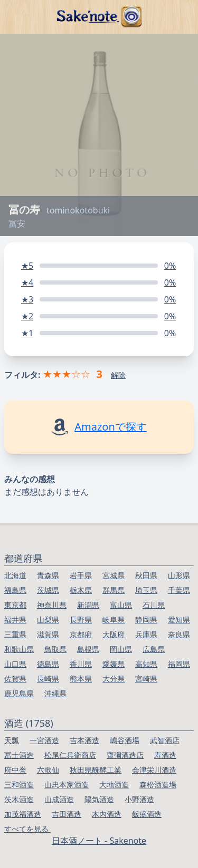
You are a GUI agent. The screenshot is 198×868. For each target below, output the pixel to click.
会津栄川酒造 (154, 770)
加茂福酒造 (23, 814)
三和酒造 (19, 784)
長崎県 (48, 679)
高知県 (146, 664)
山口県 (15, 664)
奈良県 (179, 634)
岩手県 (81, 575)
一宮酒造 (44, 740)
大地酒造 (114, 784)
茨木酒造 (19, 799)
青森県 (48, 575)
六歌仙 (48, 770)
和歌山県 (19, 649)
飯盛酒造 (147, 814)
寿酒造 (165, 755)
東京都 (15, 605)
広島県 (154, 649)
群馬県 (114, 590)
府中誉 (15, 770)
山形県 (179, 575)
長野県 (81, 620)
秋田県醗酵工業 (96, 770)
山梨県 (48, 620)
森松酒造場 (158, 784)
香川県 (81, 664)
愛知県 (179, 620)
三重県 (15, 634)
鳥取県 (55, 649)
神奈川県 (52, 605)
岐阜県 (114, 620)
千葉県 (179, 590)
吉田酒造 (67, 814)
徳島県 (48, 664)
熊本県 (81, 679)
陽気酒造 (99, 799)
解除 (118, 375)
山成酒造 (59, 799)
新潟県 (88, 605)
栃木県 (81, 590)
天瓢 (12, 740)
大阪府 (114, 634)
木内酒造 (107, 814)
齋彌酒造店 (125, 755)
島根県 (88, 649)
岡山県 (121, 649)
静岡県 (146, 620)
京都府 (81, 634)
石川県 (154, 605)
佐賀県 (15, 679)
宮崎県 (146, 679)
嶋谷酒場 (125, 740)
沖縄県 (55, 693)
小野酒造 (139, 799)
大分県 (114, 679)
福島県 (15, 590)
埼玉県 (146, 590)
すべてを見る (27, 829)
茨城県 (48, 590)
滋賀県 (48, 634)
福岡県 (179, 664)
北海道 (15, 575)
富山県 (121, 605)
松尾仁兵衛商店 (70, 755)
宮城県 (114, 575)
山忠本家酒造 (67, 784)
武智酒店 (165, 740)
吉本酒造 (84, 740)
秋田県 (146, 575)
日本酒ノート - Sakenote (99, 841)
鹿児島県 (19, 693)
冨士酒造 (19, 755)
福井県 (15, 620)
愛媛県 (114, 664)
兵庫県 (146, 634)
